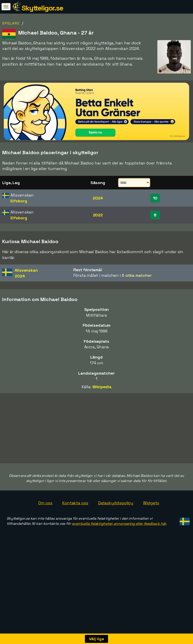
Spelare (11, 23)
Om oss (45, 530)
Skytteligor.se (42, 8)
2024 (98, 198)
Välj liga (96, 639)
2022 (98, 215)
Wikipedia (102, 387)
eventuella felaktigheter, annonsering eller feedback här (119, 550)
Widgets (151, 530)
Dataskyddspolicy (116, 530)
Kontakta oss (75, 530)
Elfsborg (19, 201)
